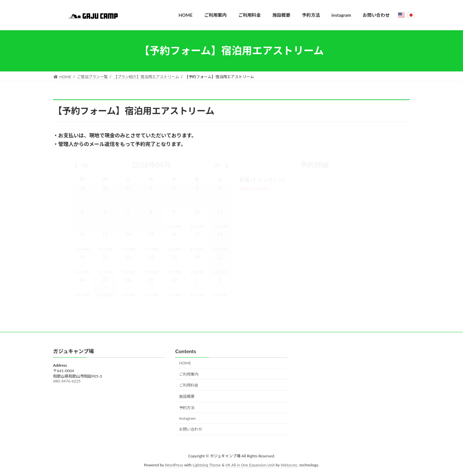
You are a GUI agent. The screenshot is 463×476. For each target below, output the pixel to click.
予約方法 (187, 408)
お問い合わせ (191, 429)
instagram (187, 418)
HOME (185, 363)
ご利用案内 (189, 374)
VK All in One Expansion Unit (250, 465)
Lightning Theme (207, 465)
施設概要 (187, 396)
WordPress (174, 465)
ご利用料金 (189, 385)
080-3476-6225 (67, 381)
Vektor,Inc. (289, 465)
